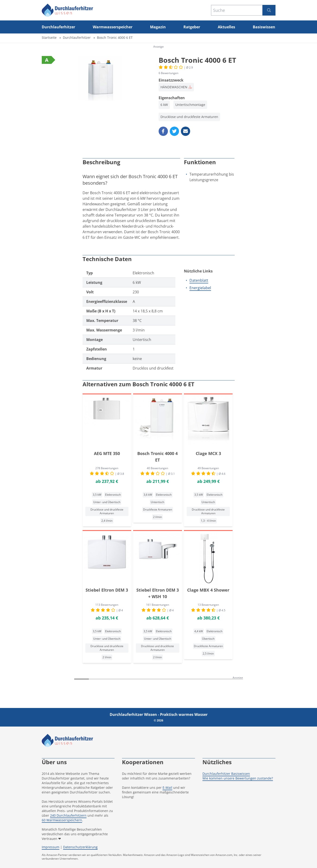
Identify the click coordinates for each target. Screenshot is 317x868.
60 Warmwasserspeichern (62, 820)
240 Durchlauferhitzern (68, 815)
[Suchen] (269, 10)
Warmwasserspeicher (113, 27)
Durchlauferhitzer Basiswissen (226, 774)
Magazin (158, 27)
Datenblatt (199, 280)
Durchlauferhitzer (58, 27)
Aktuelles (226, 27)
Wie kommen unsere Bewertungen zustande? (238, 778)
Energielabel (200, 288)
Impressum (51, 847)
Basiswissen (264, 27)
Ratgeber (192, 27)
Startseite (49, 38)
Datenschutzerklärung (80, 847)
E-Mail (167, 788)
